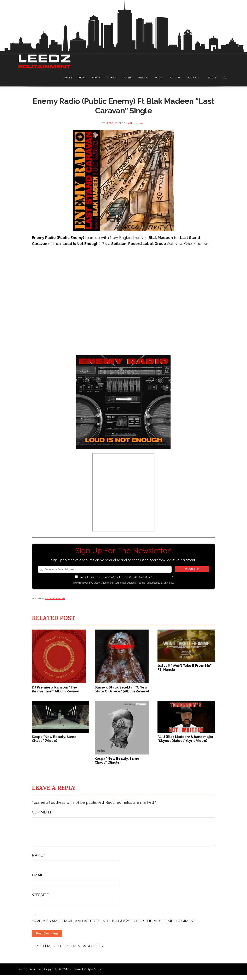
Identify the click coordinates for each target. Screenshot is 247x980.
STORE (127, 78)
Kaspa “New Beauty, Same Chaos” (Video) (54, 739)
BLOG (82, 78)
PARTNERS (193, 78)
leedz (110, 123)
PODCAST (112, 78)
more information (162, 577)
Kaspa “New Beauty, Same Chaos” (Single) (117, 760)
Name (39, 860)
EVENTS (96, 78)
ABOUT (68, 78)
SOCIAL (159, 78)
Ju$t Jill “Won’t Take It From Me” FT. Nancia (184, 668)
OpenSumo (94, 974)
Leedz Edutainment (30, 974)
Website (40, 900)
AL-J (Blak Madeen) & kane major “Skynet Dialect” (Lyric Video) (185, 739)
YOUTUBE (175, 78)
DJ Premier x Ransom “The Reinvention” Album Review (55, 689)
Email (39, 880)
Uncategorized (55, 598)
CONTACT (211, 78)
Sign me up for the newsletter (68, 951)
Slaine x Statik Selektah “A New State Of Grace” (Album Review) (122, 689)
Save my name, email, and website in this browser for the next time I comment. (114, 926)
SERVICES (143, 78)
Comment (43, 812)
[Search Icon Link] (224, 78)
